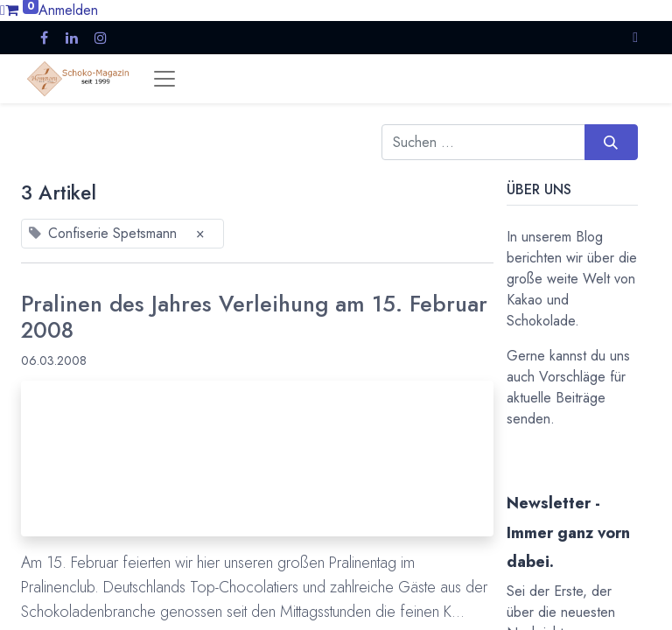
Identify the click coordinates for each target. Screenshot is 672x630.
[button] (635, 37)
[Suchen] (611, 142)
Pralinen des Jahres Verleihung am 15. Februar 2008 (254, 318)
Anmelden (68, 10)
